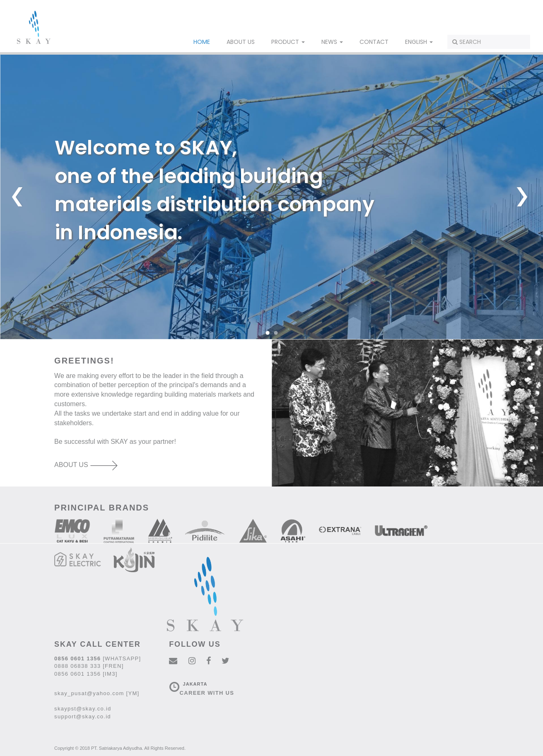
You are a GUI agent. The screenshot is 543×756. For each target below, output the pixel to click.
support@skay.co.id (83, 716)
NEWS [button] (332, 42)
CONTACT (374, 42)
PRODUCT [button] (288, 42)
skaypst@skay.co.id (83, 709)
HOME (202, 42)
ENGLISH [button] (419, 42)
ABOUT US (241, 42)
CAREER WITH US (207, 693)
